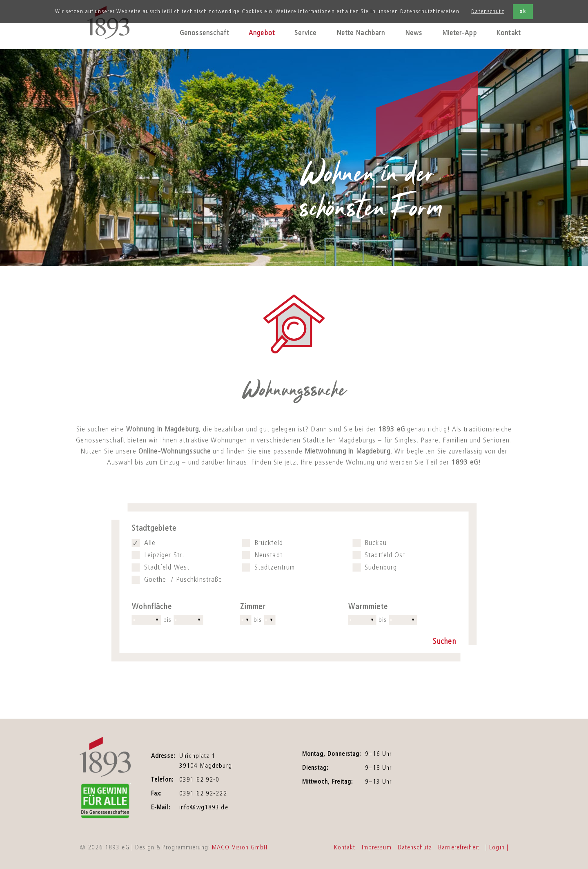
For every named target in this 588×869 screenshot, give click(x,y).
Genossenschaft (204, 33)
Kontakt (509, 33)
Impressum (377, 847)
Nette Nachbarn (361, 33)
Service (305, 33)
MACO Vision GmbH (240, 847)
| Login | (497, 847)
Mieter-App (460, 33)
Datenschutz (488, 11)
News (414, 33)
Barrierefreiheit (459, 847)
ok (522, 11)
